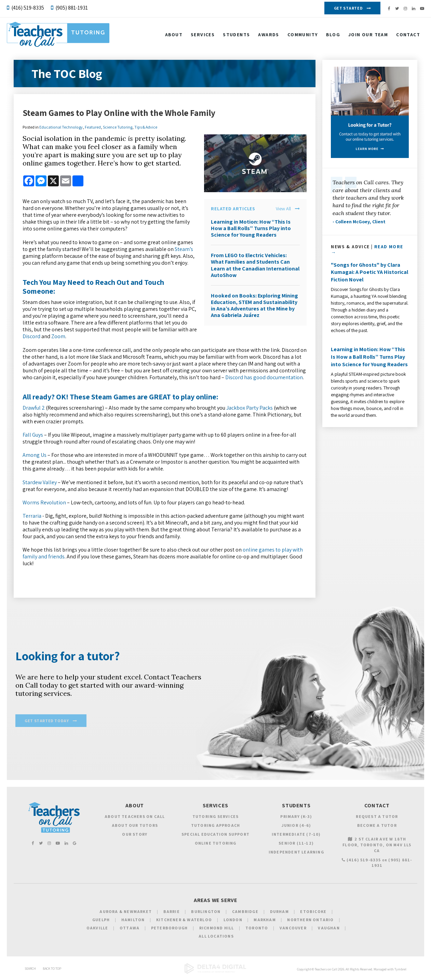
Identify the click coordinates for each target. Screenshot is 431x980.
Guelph (101, 921)
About (174, 35)
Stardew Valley (40, 482)
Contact (408, 35)
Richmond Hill (217, 929)
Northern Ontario (310, 921)
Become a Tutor (377, 826)
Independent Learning (296, 853)
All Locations (216, 937)
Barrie (172, 912)
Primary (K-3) (296, 817)
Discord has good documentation (264, 377)
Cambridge (245, 912)
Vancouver (293, 929)
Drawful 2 (34, 408)
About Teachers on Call (135, 817)
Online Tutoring (216, 844)
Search (30, 970)
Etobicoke (313, 912)
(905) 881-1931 (72, 8)
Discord (31, 336)
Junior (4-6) (296, 826)
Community (303, 35)
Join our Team (368, 35)
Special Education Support (215, 835)
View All (283, 209)
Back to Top (52, 970)
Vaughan (329, 929)
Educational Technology (61, 127)
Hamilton (133, 921)
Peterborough (169, 929)
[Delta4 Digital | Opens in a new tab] (215, 974)
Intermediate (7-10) (296, 835)
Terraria (32, 516)
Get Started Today (47, 722)
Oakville (97, 929)
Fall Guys (33, 435)
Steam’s (184, 249)
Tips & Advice (146, 127)
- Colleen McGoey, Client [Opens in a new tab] (359, 222)
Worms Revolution (44, 502)
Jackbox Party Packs (250, 408)
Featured (93, 127)
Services (203, 35)
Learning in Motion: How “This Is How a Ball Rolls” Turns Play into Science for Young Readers (251, 228)
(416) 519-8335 (28, 8)
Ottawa (130, 929)
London (233, 921)
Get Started (348, 8)
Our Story (135, 835)
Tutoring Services (215, 817)
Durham (279, 912)
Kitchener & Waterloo (184, 921)
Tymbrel (400, 970)
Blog (333, 35)
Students (236, 35)
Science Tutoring (118, 127)
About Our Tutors (135, 826)
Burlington (206, 912)
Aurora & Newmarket (126, 912)
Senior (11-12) (296, 844)
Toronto (257, 929)
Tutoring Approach (215, 826)
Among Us (35, 455)
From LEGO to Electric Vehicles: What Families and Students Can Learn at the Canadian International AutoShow (255, 265)
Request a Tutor (377, 817)
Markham (265, 921)
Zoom (58, 336)
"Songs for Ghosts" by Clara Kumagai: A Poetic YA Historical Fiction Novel (369, 272)
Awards (268, 35)
